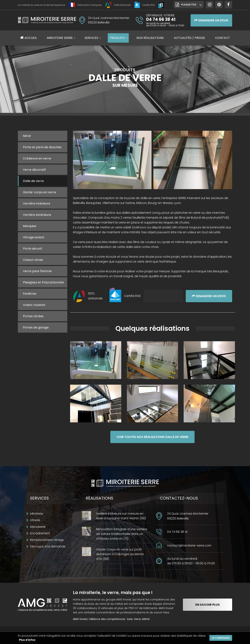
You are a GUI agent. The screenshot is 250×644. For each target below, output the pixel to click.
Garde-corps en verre (39, 192)
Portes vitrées (33, 316)
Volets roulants (34, 305)
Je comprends (221, 638)
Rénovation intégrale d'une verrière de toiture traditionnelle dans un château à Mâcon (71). (122, 534)
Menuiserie (38, 527)
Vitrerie (35, 520)
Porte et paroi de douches (42, 147)
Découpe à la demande (48, 546)
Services (91, 38)
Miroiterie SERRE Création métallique (47, 21)
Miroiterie (37, 514)
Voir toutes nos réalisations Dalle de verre (152, 437)
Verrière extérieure (37, 215)
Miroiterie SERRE (60, 38)
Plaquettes (189, 5)
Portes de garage (36, 327)
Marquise (30, 226)
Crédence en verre (37, 158)
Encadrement (40, 533)
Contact (222, 38)
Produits (117, 38)
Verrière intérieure (37, 203)
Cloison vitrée (33, 260)
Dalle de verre (33, 181)
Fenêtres (30, 294)
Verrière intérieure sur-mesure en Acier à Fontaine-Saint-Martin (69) (121, 516)
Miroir (27, 136)
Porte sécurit (33, 249)
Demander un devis (211, 20)
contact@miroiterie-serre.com (189, 545)
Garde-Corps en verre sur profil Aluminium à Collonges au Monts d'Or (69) (120, 554)
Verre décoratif (34, 170)
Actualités (189, 38)
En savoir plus (208, 605)
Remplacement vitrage (47, 540)
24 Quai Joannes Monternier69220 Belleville (188, 516)
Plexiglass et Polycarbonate (43, 282)
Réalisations (150, 38)
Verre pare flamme (37, 271)
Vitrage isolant (34, 237)
